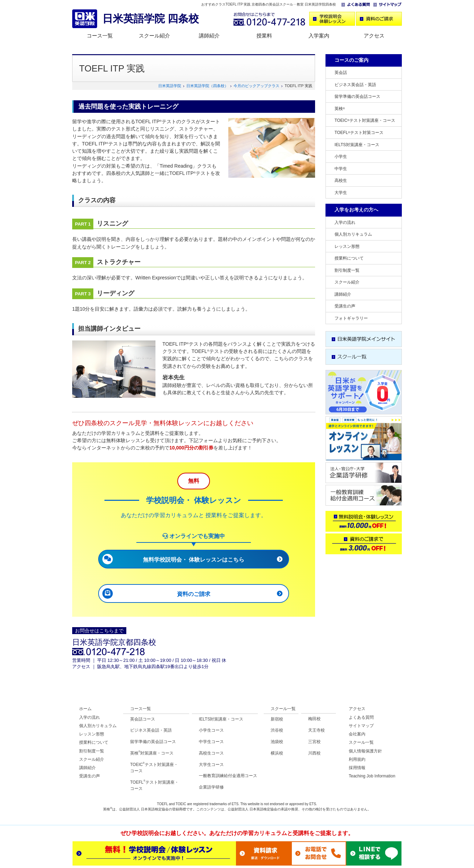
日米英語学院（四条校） (207, 86)
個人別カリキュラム (353, 234)
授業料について (349, 258)
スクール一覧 (283, 709)
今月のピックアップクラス (256, 86)
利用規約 (357, 759)
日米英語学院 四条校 (151, 19)
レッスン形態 (347, 246)
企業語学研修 (211, 787)
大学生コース (211, 765)
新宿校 (277, 719)
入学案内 (319, 36)
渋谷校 (277, 730)
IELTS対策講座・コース (357, 145)
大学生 (341, 193)
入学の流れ (345, 222)
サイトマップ (361, 726)
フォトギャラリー (351, 318)
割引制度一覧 (347, 270)
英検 (340, 109)
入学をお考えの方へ (356, 210)
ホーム (85, 709)
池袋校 (277, 742)
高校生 (341, 180)
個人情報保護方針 (365, 751)
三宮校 (314, 742)
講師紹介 (209, 36)
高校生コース (211, 753)
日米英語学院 (170, 86)
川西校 (314, 753)
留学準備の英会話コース (357, 96)
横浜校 (277, 753)
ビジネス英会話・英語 (355, 85)
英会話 (341, 73)
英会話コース (143, 719)
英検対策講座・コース (152, 753)
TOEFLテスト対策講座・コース (154, 785)
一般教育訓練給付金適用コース (228, 776)
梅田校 (314, 719)
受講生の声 (345, 306)
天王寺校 (316, 730)
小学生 (341, 157)
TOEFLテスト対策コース (359, 133)
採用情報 (357, 768)
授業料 (264, 36)
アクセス (374, 36)
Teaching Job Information (372, 776)
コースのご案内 (352, 60)
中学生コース (211, 742)
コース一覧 (100, 36)
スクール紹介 (154, 36)
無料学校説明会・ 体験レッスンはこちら (194, 560)
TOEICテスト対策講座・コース (365, 120)
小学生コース (211, 730)
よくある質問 (361, 717)
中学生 (341, 169)
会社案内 (357, 734)
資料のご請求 (194, 594)
